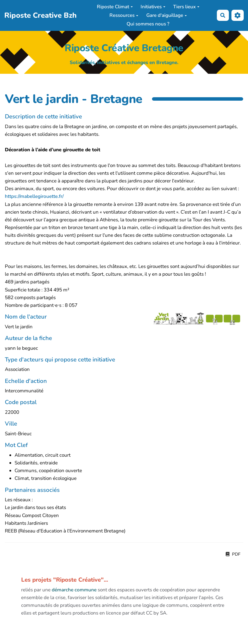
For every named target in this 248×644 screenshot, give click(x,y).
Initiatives (153, 7)
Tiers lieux (186, 7)
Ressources (124, 15)
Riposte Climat (115, 7)
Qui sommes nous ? (148, 24)
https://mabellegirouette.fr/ (34, 196)
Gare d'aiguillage (167, 15)
